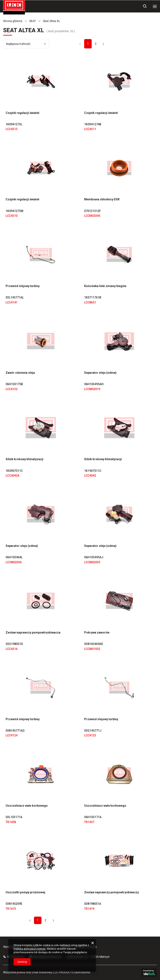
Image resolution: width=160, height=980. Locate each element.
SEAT (32, 21)
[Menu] (155, 6)
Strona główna (13, 21)
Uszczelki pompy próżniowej (25, 892)
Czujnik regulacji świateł (22, 113)
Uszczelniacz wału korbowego (27, 806)
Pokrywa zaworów (97, 632)
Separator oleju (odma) (100, 373)
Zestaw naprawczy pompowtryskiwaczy (111, 892)
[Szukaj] (145, 6)
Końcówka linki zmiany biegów (105, 286)
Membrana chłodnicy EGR (102, 199)
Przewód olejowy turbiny (23, 286)
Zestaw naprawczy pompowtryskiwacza (33, 632)
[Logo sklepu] (14, 7)
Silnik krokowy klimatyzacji (24, 459)
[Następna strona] (103, 44)
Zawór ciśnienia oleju (20, 373)
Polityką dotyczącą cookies (30, 949)
